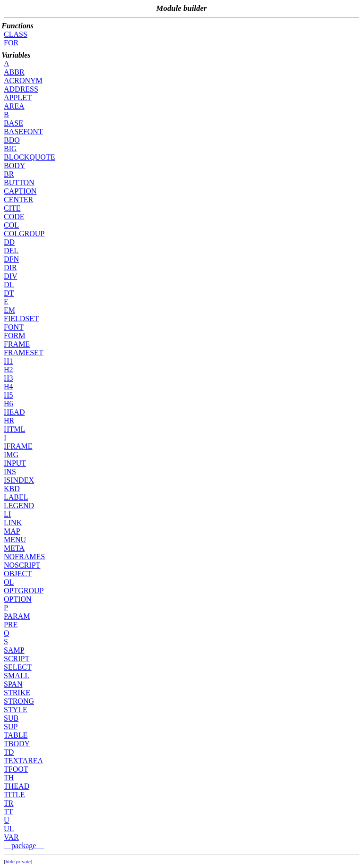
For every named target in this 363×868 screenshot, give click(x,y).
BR (9, 174)
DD (9, 242)
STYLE (16, 710)
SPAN (13, 684)
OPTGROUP (24, 591)
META (14, 548)
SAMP (14, 650)
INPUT (15, 463)
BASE (13, 123)
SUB (11, 718)
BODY (14, 166)
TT (9, 812)
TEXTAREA (23, 761)
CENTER (18, 200)
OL (9, 582)
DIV (10, 276)
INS (10, 472)
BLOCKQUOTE (29, 157)
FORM (14, 336)
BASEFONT (23, 132)
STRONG (19, 701)
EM (9, 310)
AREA (14, 106)
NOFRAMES (24, 557)
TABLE (16, 735)
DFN (11, 259)
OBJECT (18, 574)
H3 (9, 378)
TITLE (14, 795)
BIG (10, 149)
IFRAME (18, 446)
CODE (14, 217)
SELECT (18, 667)
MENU (15, 540)
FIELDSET (21, 319)
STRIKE (17, 693)
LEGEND (19, 506)
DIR (10, 268)
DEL (11, 251)
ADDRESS (21, 89)
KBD (12, 489)
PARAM (17, 616)
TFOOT (16, 769)
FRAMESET (24, 353)
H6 (9, 404)
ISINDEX (19, 480)
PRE (11, 625)
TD (9, 752)
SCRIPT (17, 659)
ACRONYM (23, 81)
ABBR (14, 72)
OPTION (18, 599)
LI (7, 514)
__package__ (24, 846)
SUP (11, 727)
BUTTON (19, 183)
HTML (14, 429)
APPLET (18, 98)
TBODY (17, 744)
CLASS (16, 34)
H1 (9, 361)
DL (9, 285)
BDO (12, 140)
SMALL (17, 676)
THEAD (17, 786)
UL (9, 829)
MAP (12, 531)
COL (11, 225)
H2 (9, 370)
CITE (12, 208)
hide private (18, 861)
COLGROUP (24, 234)
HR (9, 421)
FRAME (17, 344)
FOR (11, 43)
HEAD (14, 412)
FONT (14, 327)
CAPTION (20, 191)
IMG (11, 455)
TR (9, 803)
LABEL (16, 497)
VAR (11, 837)
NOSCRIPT (22, 565)
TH (9, 778)
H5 (9, 395)
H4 (9, 387)
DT (9, 293)
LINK (13, 523)
